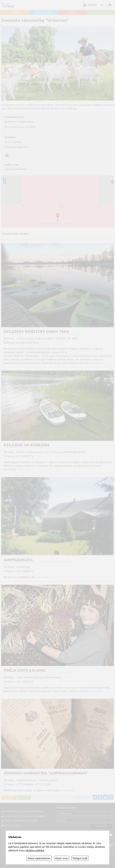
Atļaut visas (62, 858)
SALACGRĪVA (43, 13)
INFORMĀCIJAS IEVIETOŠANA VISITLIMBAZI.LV (24, 811)
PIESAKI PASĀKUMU (12, 825)
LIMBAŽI (72, 13)
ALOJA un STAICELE (101, 13)
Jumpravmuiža (18, 560)
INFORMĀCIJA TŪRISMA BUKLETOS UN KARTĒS (24, 816)
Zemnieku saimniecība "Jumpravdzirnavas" (46, 773)
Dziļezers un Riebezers (27, 445)
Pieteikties (102, 826)
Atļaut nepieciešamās (39, 858)
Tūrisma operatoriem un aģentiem (21, 821)
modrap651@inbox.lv (17, 147)
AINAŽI (14, 13)
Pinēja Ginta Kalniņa (25, 670)
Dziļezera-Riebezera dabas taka (36, 331)
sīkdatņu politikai (35, 850)
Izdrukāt (24, 798)
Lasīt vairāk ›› (97, 363)
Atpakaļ (9, 798)
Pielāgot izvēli (80, 858)
